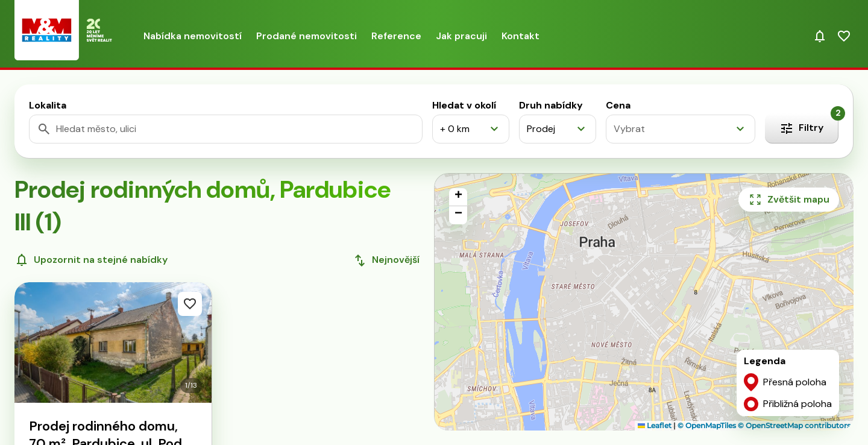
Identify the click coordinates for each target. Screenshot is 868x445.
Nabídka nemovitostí (193, 36)
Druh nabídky (551, 105)
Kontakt (520, 36)
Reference (396, 36)
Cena (618, 105)
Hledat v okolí (464, 105)
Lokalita (48, 105)
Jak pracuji (461, 36)
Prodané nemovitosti (307, 36)
